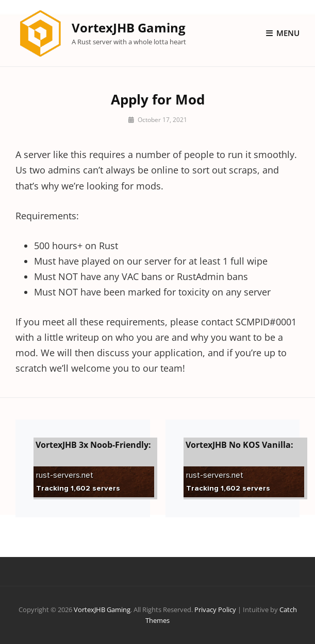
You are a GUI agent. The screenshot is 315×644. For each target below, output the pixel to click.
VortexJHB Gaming (129, 28)
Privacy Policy (215, 610)
